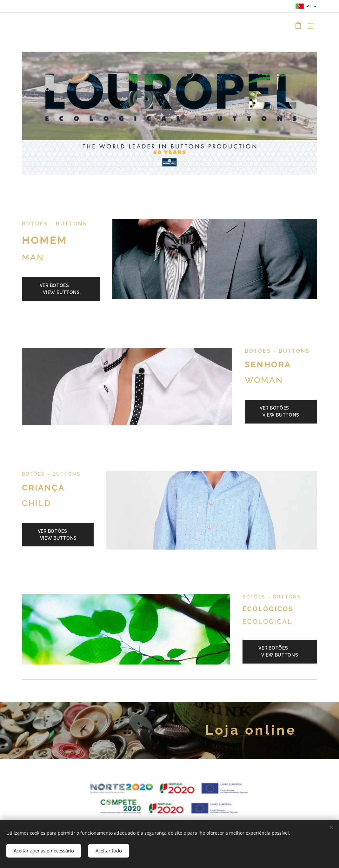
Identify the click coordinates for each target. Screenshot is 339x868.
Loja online (251, 730)
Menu (310, 26)
